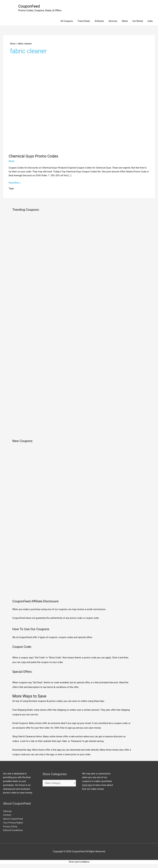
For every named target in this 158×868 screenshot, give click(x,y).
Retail (125, 21)
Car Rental (138, 21)
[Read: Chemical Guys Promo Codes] (79, 111)
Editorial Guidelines (13, 831)
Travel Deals (84, 21)
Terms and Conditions (79, 862)
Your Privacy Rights (13, 823)
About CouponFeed (13, 819)
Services (113, 21)
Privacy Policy (10, 827)
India (150, 21)
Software (99, 21)
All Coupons (67, 21)
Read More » (15, 183)
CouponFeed (30, 6)
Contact (7, 815)
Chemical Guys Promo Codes (35, 156)
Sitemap (7, 811)
